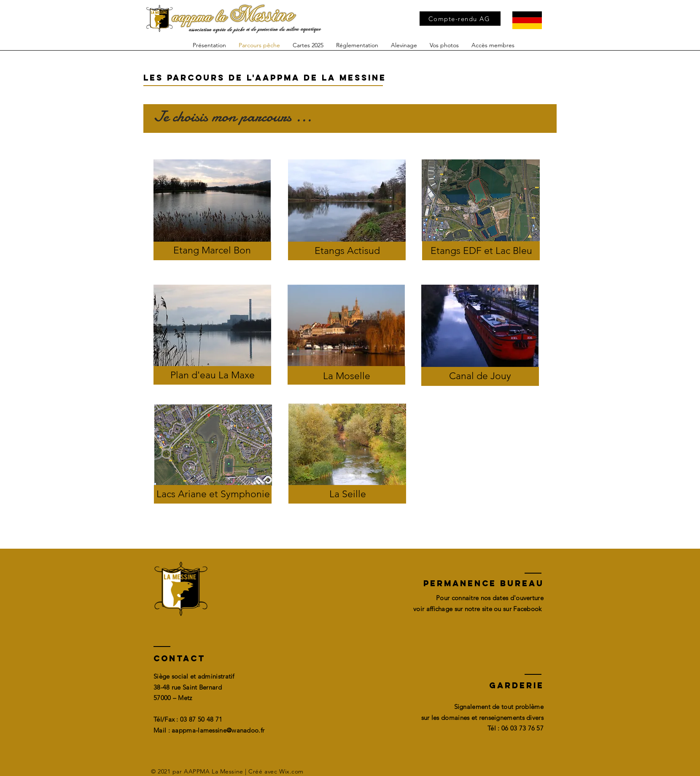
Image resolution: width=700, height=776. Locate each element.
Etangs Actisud (347, 251)
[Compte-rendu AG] (460, 19)
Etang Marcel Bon (212, 250)
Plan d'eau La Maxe (213, 375)
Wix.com (291, 771)
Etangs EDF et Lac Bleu (481, 251)
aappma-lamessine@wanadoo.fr (218, 730)
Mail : (163, 730)
